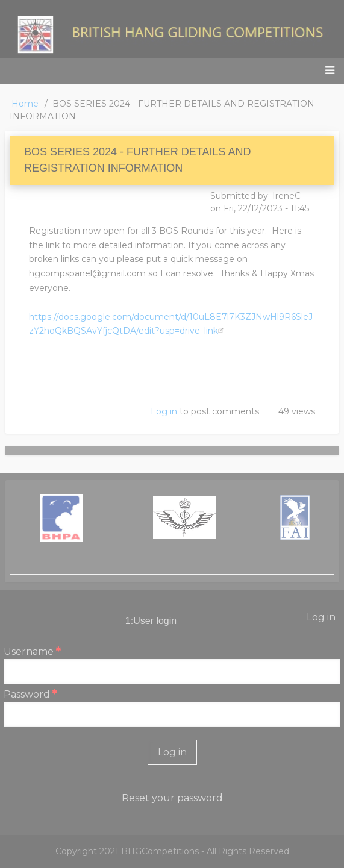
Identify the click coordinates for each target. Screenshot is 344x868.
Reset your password (172, 798)
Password (27, 694)
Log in (164, 411)
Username (29, 651)
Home (25, 104)
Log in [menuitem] (321, 617)
